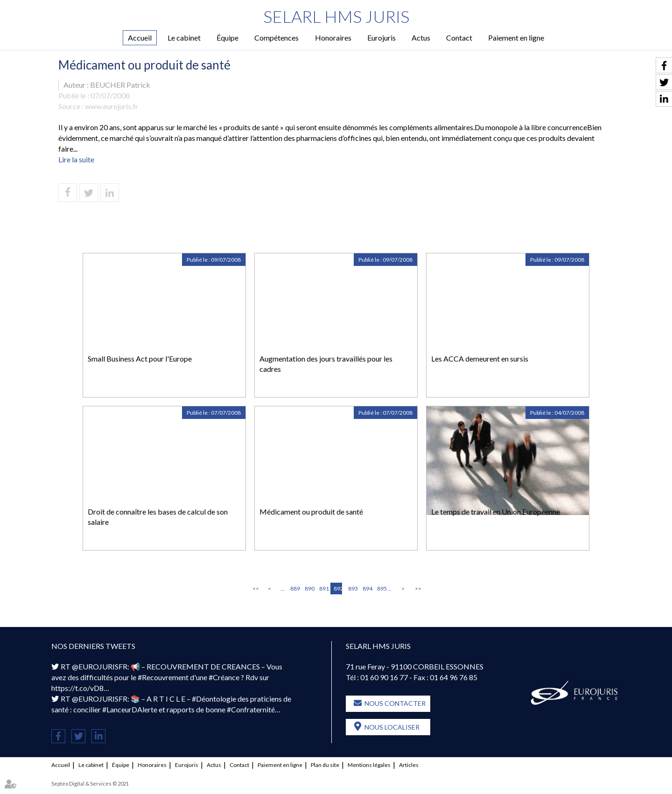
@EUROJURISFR (100, 666)
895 (381, 589)
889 (294, 589)
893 (352, 589)
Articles (409, 765)
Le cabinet (184, 38)
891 (323, 589)
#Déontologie (214, 699)
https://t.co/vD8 (77, 688)
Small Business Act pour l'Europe (140, 359)
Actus (421, 38)
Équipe (227, 38)
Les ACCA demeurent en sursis (480, 359)
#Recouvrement (163, 677)
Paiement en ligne (516, 38)
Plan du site (325, 765)
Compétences (276, 38)
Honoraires (333, 38)
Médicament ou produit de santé (311, 512)
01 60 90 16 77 (384, 677)
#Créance (224, 677)
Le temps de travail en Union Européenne (496, 512)
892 (338, 589)
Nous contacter (395, 703)
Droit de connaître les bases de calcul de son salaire (158, 517)
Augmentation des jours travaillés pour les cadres (326, 364)
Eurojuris (381, 38)
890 (309, 589)
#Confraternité (251, 709)
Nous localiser (392, 727)
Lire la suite (76, 159)
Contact (459, 38)
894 (367, 589)
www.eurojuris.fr (112, 106)
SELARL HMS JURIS (336, 16)
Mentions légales (369, 765)
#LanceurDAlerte (130, 709)
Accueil (140, 38)
